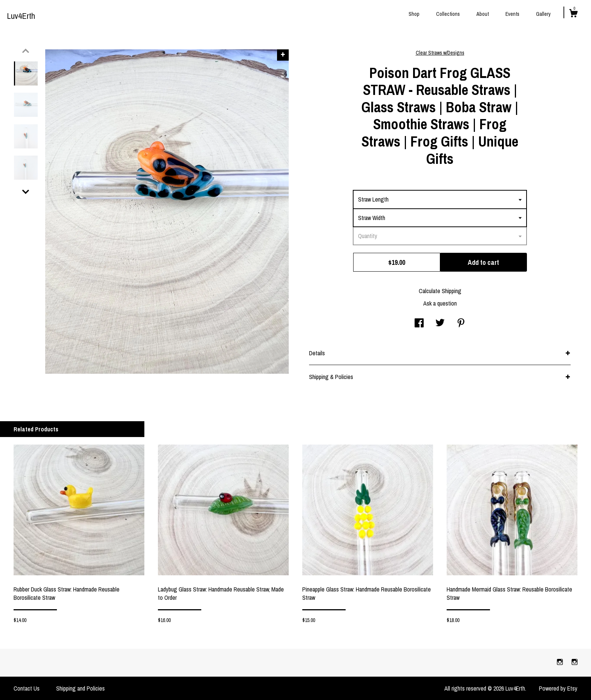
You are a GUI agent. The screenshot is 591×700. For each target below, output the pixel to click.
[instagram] (561, 662)
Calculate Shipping (440, 291)
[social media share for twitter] (440, 324)
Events (512, 14)
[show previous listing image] (26, 51)
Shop (414, 14)
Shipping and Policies (80, 688)
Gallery (543, 14)
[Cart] (573, 14)
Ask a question (440, 303)
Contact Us (27, 688)
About (483, 14)
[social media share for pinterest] (461, 324)
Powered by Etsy (558, 688)
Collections (448, 14)
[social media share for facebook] (419, 324)
